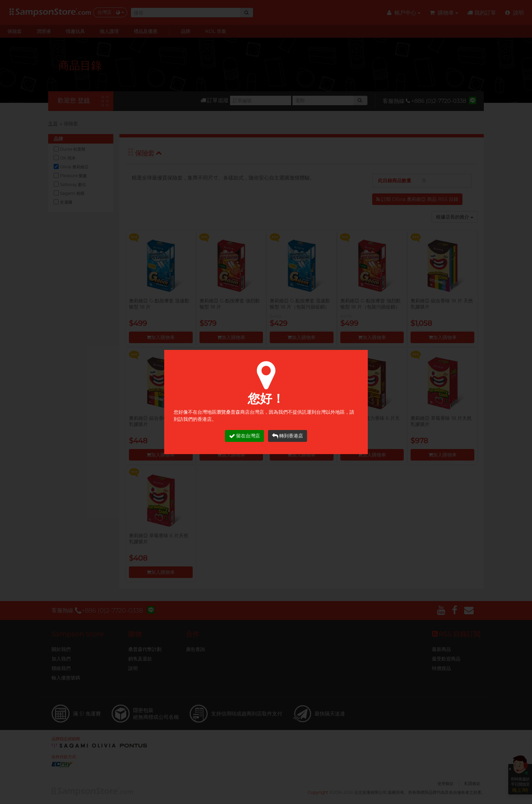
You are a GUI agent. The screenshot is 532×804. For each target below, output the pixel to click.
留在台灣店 (244, 436)
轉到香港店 (288, 436)
